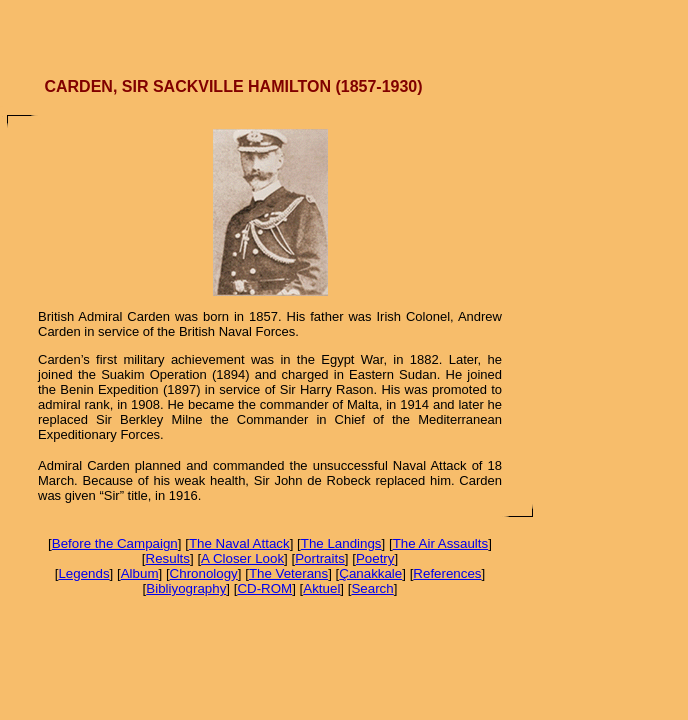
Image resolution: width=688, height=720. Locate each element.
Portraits (320, 558)
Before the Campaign (115, 543)
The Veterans (288, 573)
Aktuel (321, 588)
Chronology (204, 573)
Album (140, 573)
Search (372, 588)
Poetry (375, 558)
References (447, 573)
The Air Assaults (441, 543)
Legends (83, 573)
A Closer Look (242, 558)
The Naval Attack (239, 543)
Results (168, 558)
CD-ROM (264, 588)
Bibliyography (186, 588)
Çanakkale (370, 573)
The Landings (341, 543)
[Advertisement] (344, 30)
